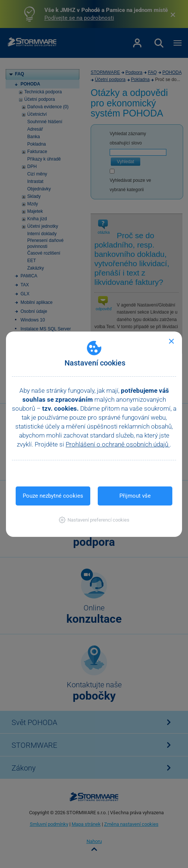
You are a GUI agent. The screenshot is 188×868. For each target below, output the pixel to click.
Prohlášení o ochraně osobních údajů (118, 444)
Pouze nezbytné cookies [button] (53, 496)
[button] (94, 520)
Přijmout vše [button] (135, 496)
